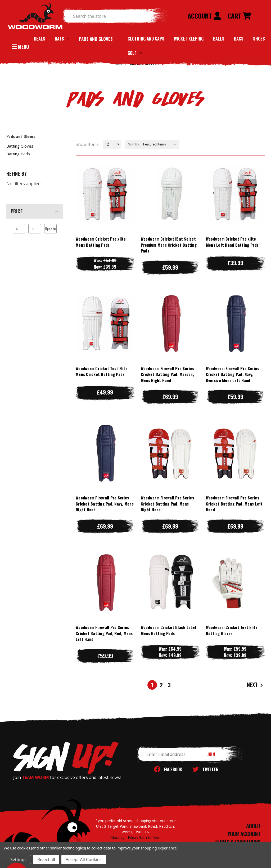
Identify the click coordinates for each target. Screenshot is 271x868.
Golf (135, 53)
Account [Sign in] (204, 16)
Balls (219, 39)
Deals (40, 39)
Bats (62, 39)
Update (50, 229)
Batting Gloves (20, 146)
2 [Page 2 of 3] (161, 685)
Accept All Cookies (84, 860)
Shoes (259, 39)
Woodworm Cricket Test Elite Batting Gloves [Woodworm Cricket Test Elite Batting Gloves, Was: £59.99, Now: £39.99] (232, 630)
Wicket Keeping (189, 39)
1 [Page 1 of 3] (152, 685)
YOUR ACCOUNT (244, 834)
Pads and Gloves (98, 39)
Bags (239, 39)
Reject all (46, 860)
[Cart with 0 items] (239, 16)
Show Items (87, 144)
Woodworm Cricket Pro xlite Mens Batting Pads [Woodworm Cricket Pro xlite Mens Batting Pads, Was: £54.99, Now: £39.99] (101, 242)
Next (256, 685)
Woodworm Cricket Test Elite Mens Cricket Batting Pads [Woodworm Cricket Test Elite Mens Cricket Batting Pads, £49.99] (102, 371)
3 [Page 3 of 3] (169, 685)
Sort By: (134, 144)
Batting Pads (18, 154)
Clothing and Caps (146, 39)
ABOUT (253, 826)
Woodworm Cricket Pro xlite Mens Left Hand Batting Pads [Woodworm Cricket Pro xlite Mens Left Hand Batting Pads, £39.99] (232, 242)
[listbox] (161, 144)
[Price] (35, 211)
